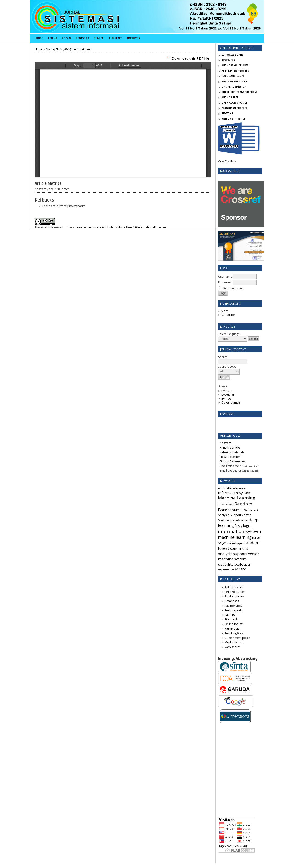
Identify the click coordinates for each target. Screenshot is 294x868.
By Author (228, 395)
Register (82, 38)
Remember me (234, 288)
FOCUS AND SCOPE (233, 76)
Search (99, 38)
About (52, 38)
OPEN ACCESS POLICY (234, 103)
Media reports (234, 642)
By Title (226, 399)
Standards (231, 619)
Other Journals (231, 402)
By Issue (227, 391)
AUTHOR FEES (230, 97)
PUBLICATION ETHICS (234, 81)
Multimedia (232, 629)
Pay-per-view (233, 606)
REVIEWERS (228, 60)
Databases (232, 601)
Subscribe (228, 315)
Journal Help (230, 171)
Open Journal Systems (236, 48)
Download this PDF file (191, 58)
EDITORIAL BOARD (233, 55)
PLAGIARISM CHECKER (235, 108)
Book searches (235, 596)
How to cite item (231, 457)
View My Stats (227, 161)
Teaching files (234, 633)
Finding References (233, 461)
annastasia (82, 49)
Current (115, 38)
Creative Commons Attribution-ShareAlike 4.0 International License (121, 227)
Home (39, 38)
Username (225, 277)
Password (225, 282)
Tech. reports (234, 610)
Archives (133, 38)
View (225, 311)
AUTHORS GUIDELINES (235, 65)
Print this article (230, 448)
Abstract (225, 443)
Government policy (237, 638)
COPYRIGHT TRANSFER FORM (239, 92)
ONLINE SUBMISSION (234, 87)
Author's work (234, 587)
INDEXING (227, 113)
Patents (230, 615)
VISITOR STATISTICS (233, 119)
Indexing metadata (232, 452)
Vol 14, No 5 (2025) (58, 49)
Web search (233, 647)
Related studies (235, 592)
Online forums (234, 624)
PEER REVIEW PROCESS (235, 71)
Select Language (229, 334)
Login (67, 38)
